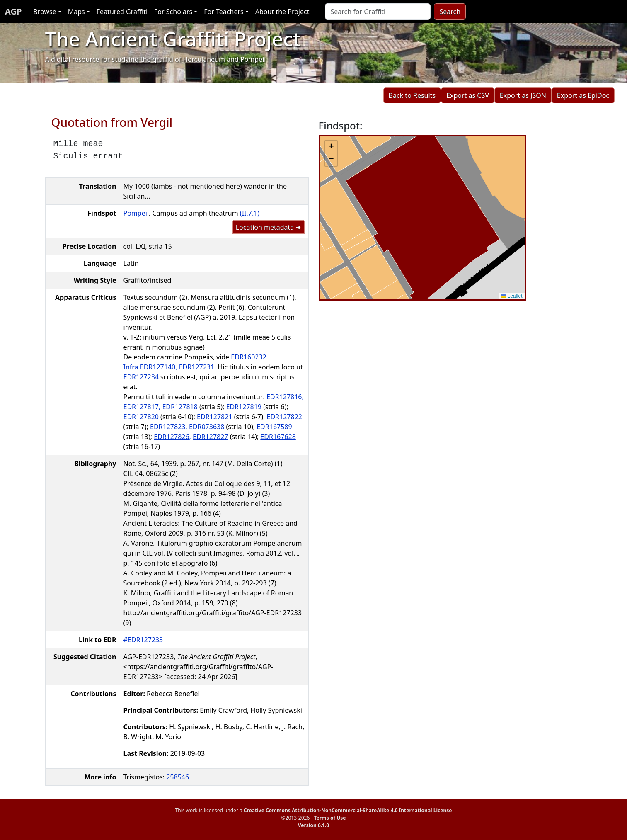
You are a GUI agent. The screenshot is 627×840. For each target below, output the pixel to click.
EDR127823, (169, 427)
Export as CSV (468, 95)
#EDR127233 (143, 640)
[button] (331, 147)
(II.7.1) (250, 213)
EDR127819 (244, 407)
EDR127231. (198, 367)
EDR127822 (284, 417)
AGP (13, 11)
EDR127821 (214, 417)
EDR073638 (207, 427)
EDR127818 (180, 407)
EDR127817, (142, 407)
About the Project (282, 12)
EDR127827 (210, 437)
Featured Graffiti (122, 12)
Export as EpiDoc (583, 95)
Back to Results (412, 95)
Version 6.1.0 (313, 825)
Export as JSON (523, 95)
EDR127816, (285, 397)
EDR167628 (278, 437)
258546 (178, 777)
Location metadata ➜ (269, 227)
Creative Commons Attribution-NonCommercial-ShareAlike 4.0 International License (348, 810)
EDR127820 (141, 417)
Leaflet (512, 296)
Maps (76, 12)
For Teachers (224, 12)
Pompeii (136, 213)
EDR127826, (172, 437)
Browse (45, 12)
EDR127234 (141, 377)
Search (450, 12)
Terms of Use (330, 818)
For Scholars (173, 12)
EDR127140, (159, 367)
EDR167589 (274, 427)
